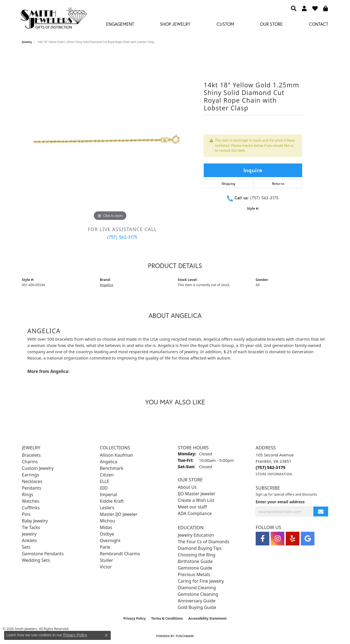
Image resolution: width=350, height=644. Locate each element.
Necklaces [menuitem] (32, 481)
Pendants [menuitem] (32, 488)
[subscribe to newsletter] (321, 512)
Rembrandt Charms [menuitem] (120, 554)
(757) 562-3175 (122, 237)
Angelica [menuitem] (109, 462)
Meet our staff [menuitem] (192, 507)
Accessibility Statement (208, 618)
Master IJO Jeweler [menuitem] (119, 514)
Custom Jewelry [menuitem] (38, 468)
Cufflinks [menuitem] (31, 508)
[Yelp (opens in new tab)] (293, 539)
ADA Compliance (195, 513)
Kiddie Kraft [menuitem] (112, 501)
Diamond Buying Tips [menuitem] (200, 548)
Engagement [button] (120, 24)
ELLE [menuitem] (105, 481)
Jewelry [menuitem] (29, 534)
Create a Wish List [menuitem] (196, 500)
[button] (294, 8)
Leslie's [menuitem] (107, 508)
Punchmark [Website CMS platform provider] (185, 636)
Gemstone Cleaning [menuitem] (198, 594)
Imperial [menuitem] (108, 495)
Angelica (107, 285)
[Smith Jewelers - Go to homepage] (53, 19)
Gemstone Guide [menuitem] (195, 568)
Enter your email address (280, 502)
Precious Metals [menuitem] (194, 574)
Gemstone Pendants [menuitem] (43, 554)
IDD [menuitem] (104, 488)
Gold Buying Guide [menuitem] (197, 607)
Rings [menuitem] (27, 495)
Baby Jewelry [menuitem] (35, 521)
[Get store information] (274, 474)
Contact (319, 24)
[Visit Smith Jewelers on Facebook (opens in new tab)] (262, 539)
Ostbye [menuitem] (107, 534)
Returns (278, 184)
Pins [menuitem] (26, 514)
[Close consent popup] (106, 635)
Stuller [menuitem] (106, 560)
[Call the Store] (271, 467)
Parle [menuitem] (105, 547)
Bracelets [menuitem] (31, 455)
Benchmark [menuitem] (112, 468)
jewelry (27, 42)
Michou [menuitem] (107, 521)
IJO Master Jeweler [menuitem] (197, 494)
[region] (110, 140)
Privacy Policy (135, 618)
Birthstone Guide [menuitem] (195, 561)
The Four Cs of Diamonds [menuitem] (204, 542)
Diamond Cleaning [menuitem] (197, 588)
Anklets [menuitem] (29, 540)
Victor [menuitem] (106, 567)
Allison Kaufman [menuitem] (116, 455)
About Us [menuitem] (187, 487)
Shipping (228, 184)
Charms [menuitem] (30, 462)
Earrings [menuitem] (30, 475)
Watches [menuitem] (31, 501)
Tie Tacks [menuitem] (31, 527)
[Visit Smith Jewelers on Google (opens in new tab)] (308, 539)
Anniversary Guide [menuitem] (197, 601)
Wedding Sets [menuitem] (36, 560)
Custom (225, 24)
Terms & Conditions (167, 618)
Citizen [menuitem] (107, 475)
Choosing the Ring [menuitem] (197, 555)
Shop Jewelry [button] (175, 24)
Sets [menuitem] (26, 547)
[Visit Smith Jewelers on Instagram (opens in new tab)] (278, 539)
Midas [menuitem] (106, 527)
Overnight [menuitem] (110, 540)
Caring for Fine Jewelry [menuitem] (201, 581)
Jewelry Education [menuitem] (196, 535)
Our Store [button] (271, 24)
